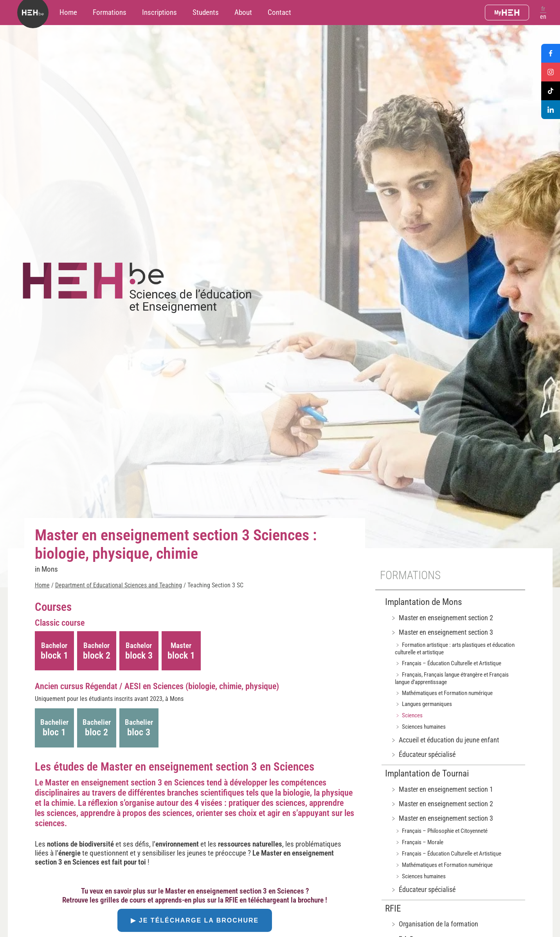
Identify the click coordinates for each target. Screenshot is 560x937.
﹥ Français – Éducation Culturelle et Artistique (448, 663)
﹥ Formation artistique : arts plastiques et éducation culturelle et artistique (455, 649)
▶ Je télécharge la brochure (195, 920)
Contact (279, 12)
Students (206, 12)
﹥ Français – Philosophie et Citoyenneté (441, 831)
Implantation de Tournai (427, 774)
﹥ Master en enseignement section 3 (442, 632)
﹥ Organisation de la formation (434, 924)
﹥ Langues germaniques (423, 704)
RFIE (393, 909)
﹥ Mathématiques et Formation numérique (444, 693)
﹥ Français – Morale (419, 842)
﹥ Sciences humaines (420, 727)
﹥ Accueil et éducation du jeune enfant (445, 740)
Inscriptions (159, 12)
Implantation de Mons (423, 602)
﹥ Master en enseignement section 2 (442, 618)
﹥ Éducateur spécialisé (423, 754)
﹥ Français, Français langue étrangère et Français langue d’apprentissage (452, 678)
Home (68, 12)
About (243, 12)
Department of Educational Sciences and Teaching (119, 585)
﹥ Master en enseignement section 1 (442, 789)
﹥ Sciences (409, 715)
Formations (110, 12)
